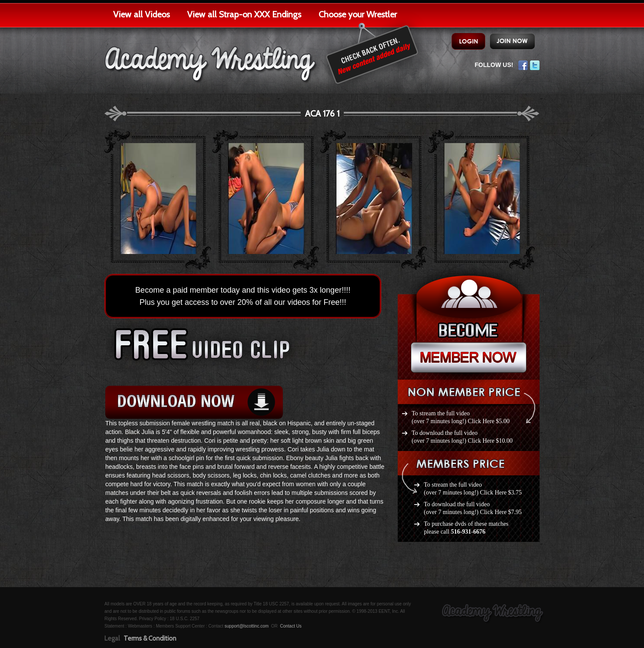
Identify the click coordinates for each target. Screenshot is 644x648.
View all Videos (141, 14)
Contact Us (290, 626)
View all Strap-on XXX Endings (244, 14)
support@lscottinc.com (247, 626)
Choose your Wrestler (358, 14)
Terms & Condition (150, 638)
